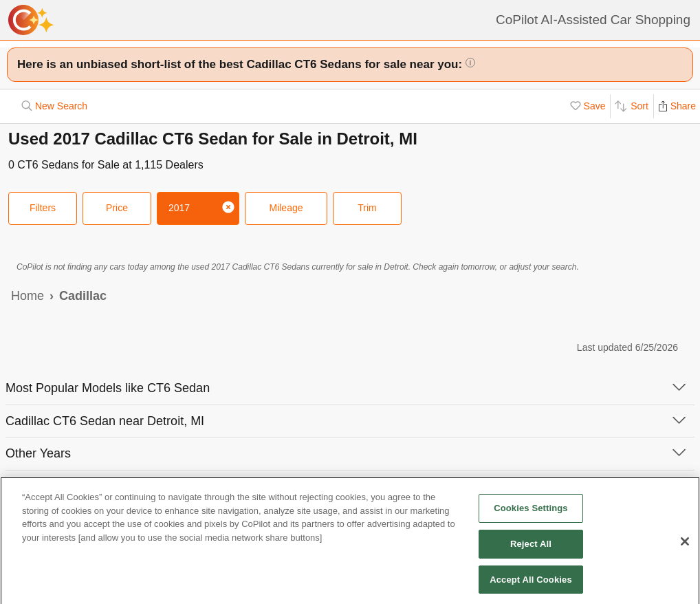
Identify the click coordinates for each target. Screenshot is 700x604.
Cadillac (83, 296)
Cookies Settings (531, 512)
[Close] (685, 546)
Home (28, 296)
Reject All (531, 547)
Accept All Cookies (531, 583)
